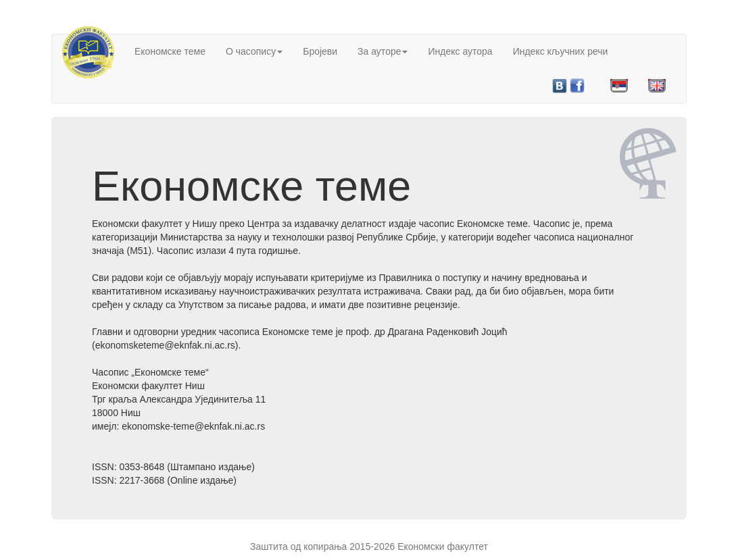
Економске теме (170, 51)
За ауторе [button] (383, 51)
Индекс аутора (460, 51)
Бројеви (320, 51)
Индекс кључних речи (561, 51)
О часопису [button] (254, 51)
